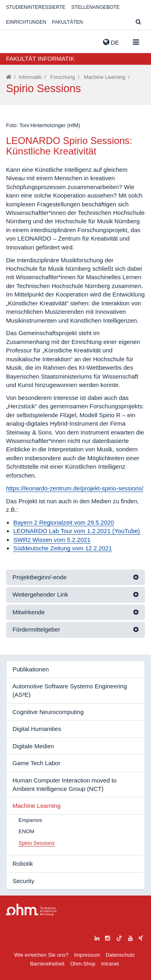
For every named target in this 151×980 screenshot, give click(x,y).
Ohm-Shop (83, 964)
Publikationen (31, 669)
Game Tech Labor (36, 763)
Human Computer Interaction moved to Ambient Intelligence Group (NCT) (64, 784)
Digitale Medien (33, 746)
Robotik (23, 864)
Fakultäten (67, 22)
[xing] (141, 937)
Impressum (87, 955)
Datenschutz (120, 955)
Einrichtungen (26, 22)
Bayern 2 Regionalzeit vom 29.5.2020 (64, 522)
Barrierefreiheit (47, 964)
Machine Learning (104, 77)
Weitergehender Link (40, 594)
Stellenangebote (95, 7)
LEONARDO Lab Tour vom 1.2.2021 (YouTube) (77, 531)
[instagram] (108, 937)
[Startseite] (9, 77)
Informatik (30, 77)
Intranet (110, 964)
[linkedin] (97, 937)
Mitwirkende (29, 612)
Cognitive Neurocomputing (48, 712)
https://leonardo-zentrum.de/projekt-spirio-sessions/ (75, 488)
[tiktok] (119, 937)
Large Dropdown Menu (31, 910)
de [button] (111, 42)
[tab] (75, 577)
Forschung (63, 77)
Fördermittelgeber (36, 629)
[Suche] (138, 22)
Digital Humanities (37, 729)
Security (23, 881)
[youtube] (130, 937)
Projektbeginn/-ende (39, 577)
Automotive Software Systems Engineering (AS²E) (70, 690)
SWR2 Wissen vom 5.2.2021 (52, 540)
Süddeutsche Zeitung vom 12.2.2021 (63, 548)
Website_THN (18, 41)
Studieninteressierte (36, 7)
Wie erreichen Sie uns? (41, 955)
